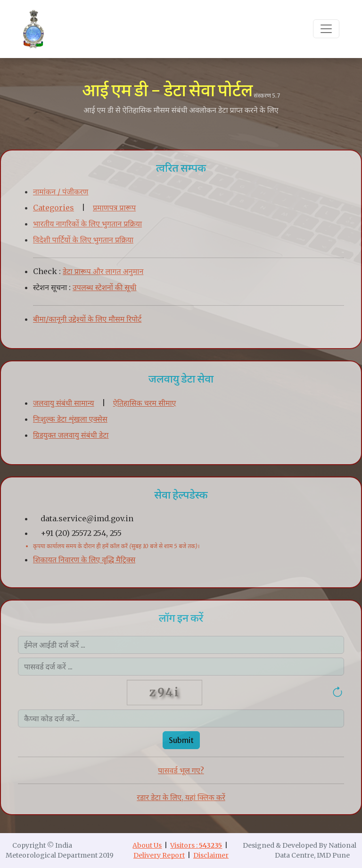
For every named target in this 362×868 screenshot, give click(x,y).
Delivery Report (159, 855)
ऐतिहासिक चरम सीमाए (145, 403)
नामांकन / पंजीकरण (61, 192)
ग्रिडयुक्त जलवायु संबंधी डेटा (71, 435)
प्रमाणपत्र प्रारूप (114, 208)
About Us (147, 845)
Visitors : (196, 845)
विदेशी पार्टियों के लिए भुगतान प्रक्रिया (83, 240)
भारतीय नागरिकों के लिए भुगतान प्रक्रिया (87, 224)
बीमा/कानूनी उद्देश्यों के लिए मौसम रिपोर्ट (87, 319)
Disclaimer (211, 855)
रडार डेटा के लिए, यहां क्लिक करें (181, 797)
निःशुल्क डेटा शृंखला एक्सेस (70, 419)
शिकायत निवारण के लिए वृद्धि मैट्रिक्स (84, 559)
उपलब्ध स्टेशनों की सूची (104, 287)
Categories (53, 208)
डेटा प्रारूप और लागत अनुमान (103, 271)
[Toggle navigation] (326, 29)
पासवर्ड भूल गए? (181, 770)
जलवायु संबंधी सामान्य (64, 403)
